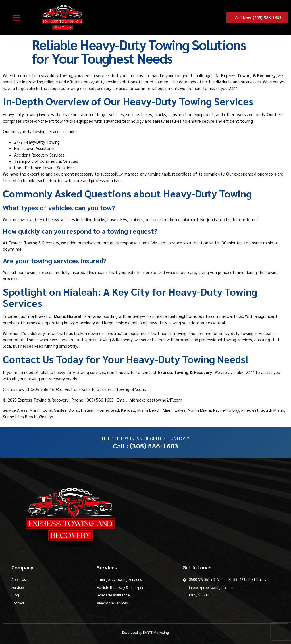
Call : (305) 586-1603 (146, 446)
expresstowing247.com (124, 389)
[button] (16, 18)
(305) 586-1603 (45, 389)
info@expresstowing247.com (155, 400)
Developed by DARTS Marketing (145, 632)
